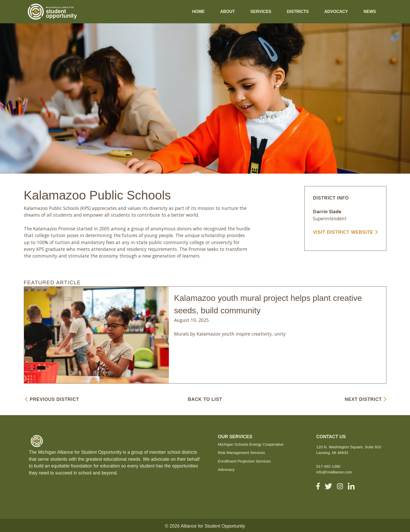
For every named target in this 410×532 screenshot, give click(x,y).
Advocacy (336, 12)
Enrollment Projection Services (244, 461)
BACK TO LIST (205, 399)
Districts (298, 12)
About (228, 12)
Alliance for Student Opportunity (213, 526)
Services (261, 12)
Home (198, 12)
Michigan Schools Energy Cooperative (251, 444)
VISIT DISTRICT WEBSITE (345, 232)
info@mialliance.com (334, 472)
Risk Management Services (241, 453)
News (370, 12)
